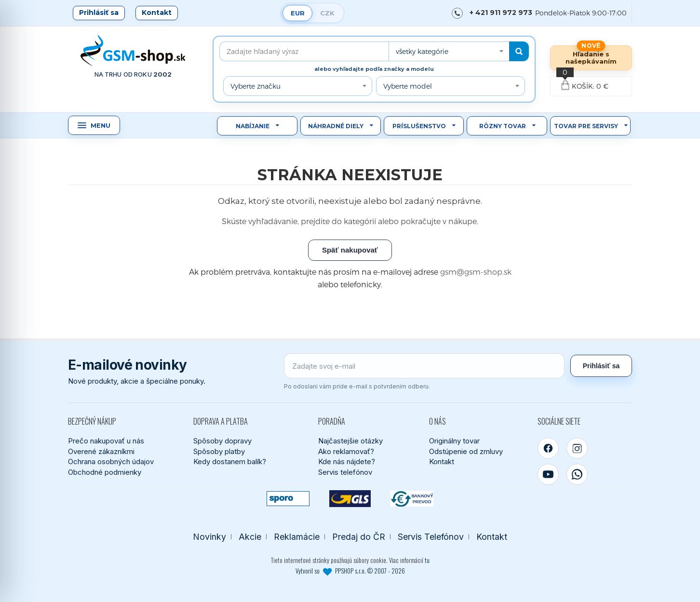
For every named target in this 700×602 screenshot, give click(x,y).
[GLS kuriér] (350, 499)
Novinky (209, 537)
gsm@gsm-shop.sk (476, 272)
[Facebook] (548, 448)
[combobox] (449, 51)
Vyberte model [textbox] (408, 86)
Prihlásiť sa (99, 13)
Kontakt (157, 13)
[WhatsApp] (577, 474)
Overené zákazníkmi (101, 451)
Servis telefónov (345, 472)
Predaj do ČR (359, 537)
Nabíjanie (253, 126)
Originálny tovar (454, 441)
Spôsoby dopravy (222, 441)
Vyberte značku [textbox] (256, 86)
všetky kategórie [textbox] (422, 51)
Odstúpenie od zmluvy (466, 451)
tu (427, 560)
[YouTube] (548, 474)
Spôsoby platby (219, 451)
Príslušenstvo (419, 126)
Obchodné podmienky (105, 472)
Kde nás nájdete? (347, 462)
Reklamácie (297, 537)
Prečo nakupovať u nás (106, 441)
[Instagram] (577, 448)
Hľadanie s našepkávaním (591, 58)
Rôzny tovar (503, 126)
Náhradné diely (336, 126)
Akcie (250, 537)
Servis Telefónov (431, 537)
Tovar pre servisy (586, 126)
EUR (298, 13)
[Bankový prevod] (412, 499)
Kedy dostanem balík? (230, 462)
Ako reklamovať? (346, 451)
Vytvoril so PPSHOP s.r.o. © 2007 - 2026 (350, 571)
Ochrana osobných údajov (111, 462)
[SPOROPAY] (288, 499)
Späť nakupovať (350, 250)
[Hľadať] (519, 51)
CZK (327, 13)
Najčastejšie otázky (350, 441)
